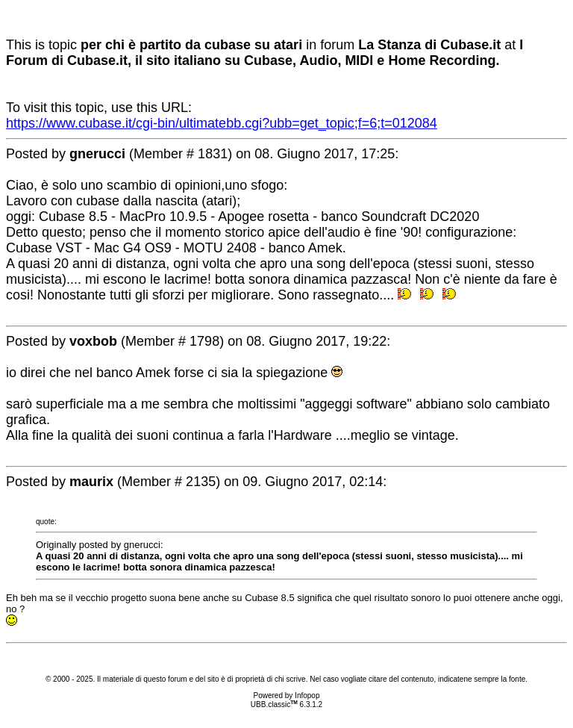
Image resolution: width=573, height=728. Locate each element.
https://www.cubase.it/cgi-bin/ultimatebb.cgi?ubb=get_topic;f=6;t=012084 (222, 123)
